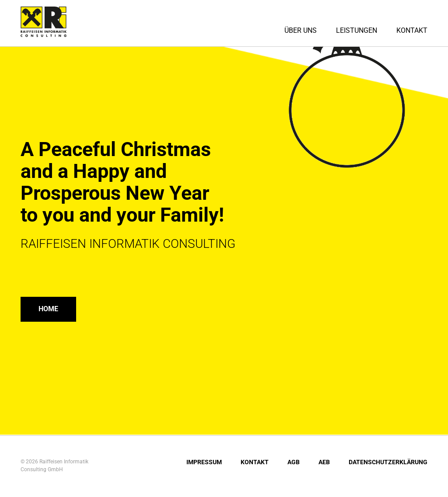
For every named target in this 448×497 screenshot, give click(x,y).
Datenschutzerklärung (388, 463)
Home (50, 310)
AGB (294, 463)
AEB (324, 463)
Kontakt (412, 30)
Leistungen (357, 30)
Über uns (301, 30)
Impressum (204, 463)
